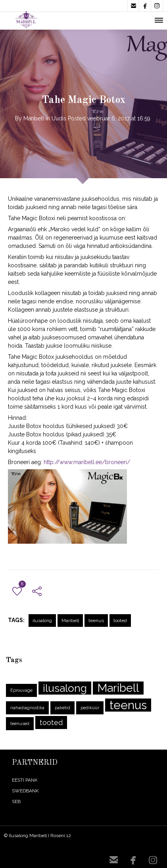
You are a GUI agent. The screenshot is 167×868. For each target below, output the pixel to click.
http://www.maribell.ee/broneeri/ (87, 462)
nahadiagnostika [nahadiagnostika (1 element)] (27, 708)
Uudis (59, 118)
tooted (120, 621)
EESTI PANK (25, 780)
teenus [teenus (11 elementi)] (128, 705)
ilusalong (42, 621)
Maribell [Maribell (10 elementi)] (118, 688)
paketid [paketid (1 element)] (62, 708)
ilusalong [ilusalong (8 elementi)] (65, 688)
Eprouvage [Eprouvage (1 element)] (21, 690)
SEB (16, 801)
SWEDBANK (25, 791)
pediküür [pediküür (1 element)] (90, 708)
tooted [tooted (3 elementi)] (51, 722)
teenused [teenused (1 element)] (20, 723)
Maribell (34, 118)
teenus (96, 621)
